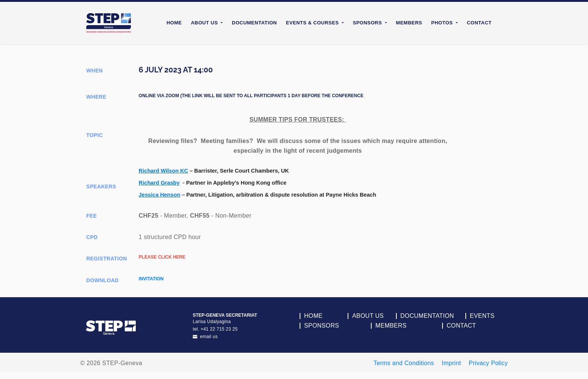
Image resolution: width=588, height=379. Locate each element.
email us (205, 337)
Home (174, 23)
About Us (368, 316)
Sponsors (322, 326)
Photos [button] (443, 23)
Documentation (254, 23)
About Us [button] (205, 23)
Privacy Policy (488, 363)
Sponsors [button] (368, 23)
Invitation (151, 279)
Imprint (451, 363)
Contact (479, 23)
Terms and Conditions (404, 363)
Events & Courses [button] (313, 23)
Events (482, 316)
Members (409, 23)
